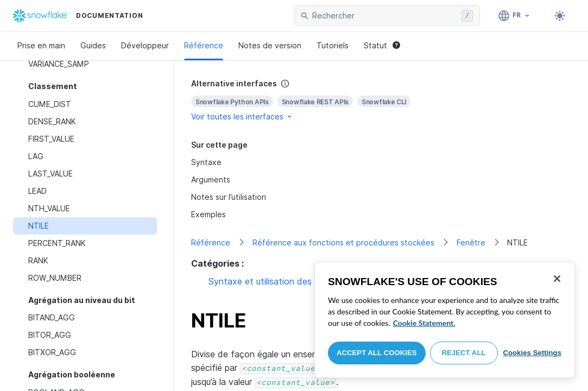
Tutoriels (333, 45)
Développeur (145, 45)
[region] (445, 320)
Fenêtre (471, 242)
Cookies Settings (532, 353)
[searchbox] (385, 16)
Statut (382, 45)
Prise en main (41, 45)
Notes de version (270, 45)
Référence (204, 45)
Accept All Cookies (377, 353)
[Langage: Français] (514, 16)
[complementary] (381, 100)
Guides (93, 45)
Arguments (211, 179)
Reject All (464, 353)
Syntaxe (206, 162)
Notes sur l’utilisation (229, 197)
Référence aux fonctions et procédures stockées (343, 242)
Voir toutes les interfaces (242, 116)
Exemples (208, 214)
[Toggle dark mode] (560, 16)
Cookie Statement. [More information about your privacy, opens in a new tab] (424, 323)
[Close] (557, 279)
